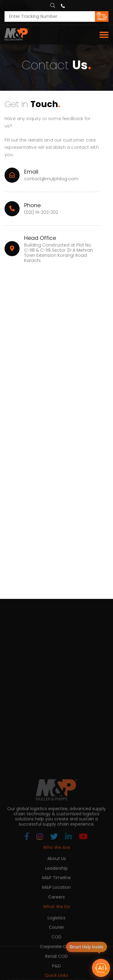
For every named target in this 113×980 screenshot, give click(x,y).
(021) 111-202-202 (41, 212)
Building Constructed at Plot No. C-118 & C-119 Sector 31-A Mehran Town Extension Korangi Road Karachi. (58, 253)
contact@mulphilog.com (51, 179)
